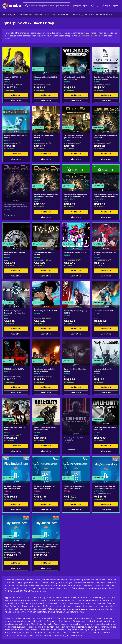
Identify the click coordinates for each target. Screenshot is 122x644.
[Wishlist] (93, 6)
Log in (106, 6)
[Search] (47, 6)
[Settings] (81, 6)
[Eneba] (12, 6)
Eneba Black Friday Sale (89, 36)
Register (115, 6)
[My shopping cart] (98, 6)
